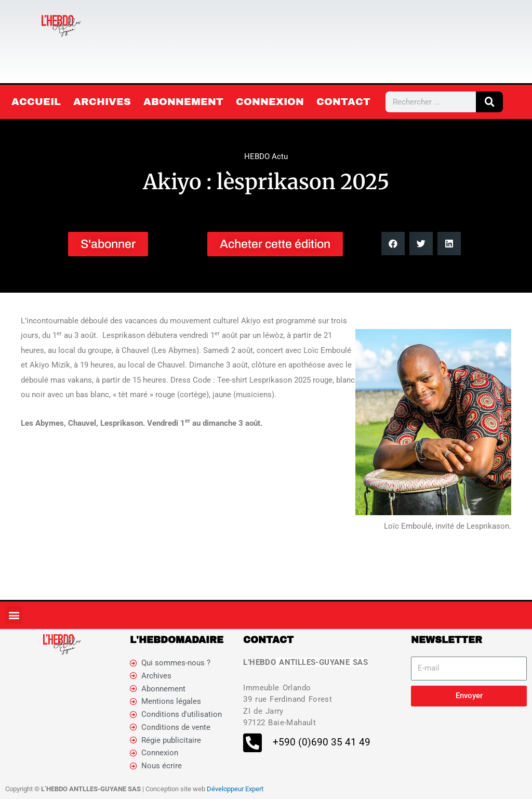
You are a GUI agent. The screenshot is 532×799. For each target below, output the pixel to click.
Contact (343, 102)
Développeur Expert (235, 789)
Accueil (36, 102)
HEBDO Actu (266, 156)
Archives (102, 102)
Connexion (270, 102)
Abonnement (183, 102)
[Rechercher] (489, 102)
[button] (393, 244)
